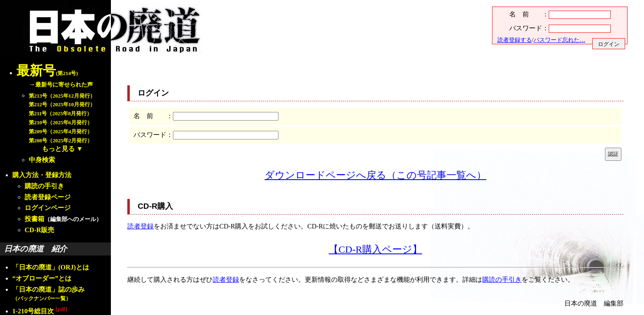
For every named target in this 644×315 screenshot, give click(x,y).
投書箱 (34, 219)
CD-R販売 (39, 230)
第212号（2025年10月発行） (62, 105)
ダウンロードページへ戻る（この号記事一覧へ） (375, 175)
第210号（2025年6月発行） (61, 123)
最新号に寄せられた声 (64, 84)
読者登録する (515, 40)
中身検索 (42, 160)
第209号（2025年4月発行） (61, 132)
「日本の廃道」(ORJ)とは (51, 267)
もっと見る (58, 149)
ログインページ (48, 208)
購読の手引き (44, 186)
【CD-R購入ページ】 (375, 249)
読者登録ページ (48, 197)
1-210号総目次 (40, 311)
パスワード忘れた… (559, 40)
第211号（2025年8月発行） (60, 114)
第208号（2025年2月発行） (61, 141)
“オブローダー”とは (42, 278)
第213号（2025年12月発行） (62, 96)
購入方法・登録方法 (42, 175)
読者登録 (140, 226)
